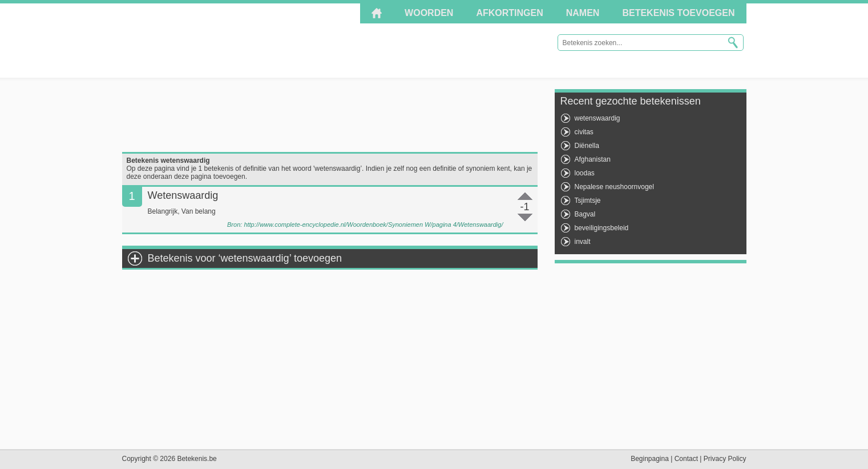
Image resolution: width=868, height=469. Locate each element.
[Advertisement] (330, 115)
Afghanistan (593, 159)
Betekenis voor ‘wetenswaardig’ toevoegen (245, 258)
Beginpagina (650, 459)
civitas (584, 132)
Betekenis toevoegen (678, 13)
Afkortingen (509, 13)
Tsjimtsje (588, 201)
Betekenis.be (225, 40)
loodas (585, 173)
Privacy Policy (725, 459)
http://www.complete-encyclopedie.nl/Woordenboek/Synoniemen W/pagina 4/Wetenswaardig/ (373, 225)
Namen (583, 13)
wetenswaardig (597, 118)
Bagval (585, 214)
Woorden (429, 13)
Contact (686, 459)
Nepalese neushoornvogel (614, 187)
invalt (583, 242)
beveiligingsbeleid (602, 228)
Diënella (587, 146)
